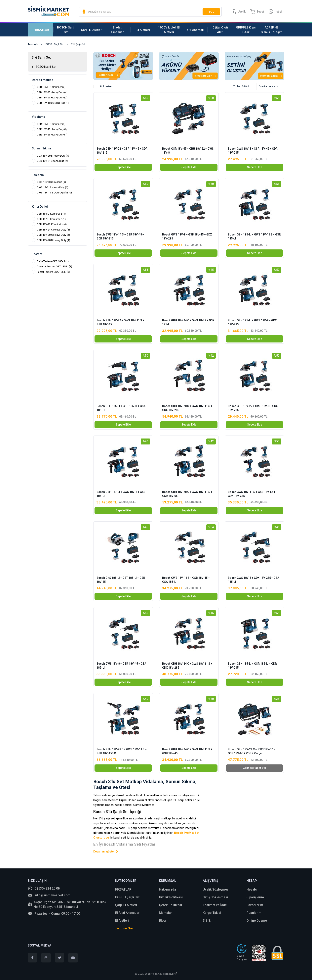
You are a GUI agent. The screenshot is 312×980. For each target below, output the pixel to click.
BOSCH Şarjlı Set (127, 897)
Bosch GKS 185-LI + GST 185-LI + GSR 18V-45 (121, 580)
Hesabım (253, 889)
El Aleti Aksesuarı (128, 913)
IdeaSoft (171, 974)
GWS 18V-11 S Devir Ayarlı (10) (54, 193)
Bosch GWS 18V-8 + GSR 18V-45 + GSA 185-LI (121, 666)
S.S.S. (207, 921)
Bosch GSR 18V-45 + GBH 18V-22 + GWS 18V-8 (188, 151)
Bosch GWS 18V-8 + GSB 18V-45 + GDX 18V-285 (187, 236)
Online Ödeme (257, 921)
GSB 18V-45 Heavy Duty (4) (52, 92)
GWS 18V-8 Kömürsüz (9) (51, 182)
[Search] (150, 12)
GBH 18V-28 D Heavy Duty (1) (53, 240)
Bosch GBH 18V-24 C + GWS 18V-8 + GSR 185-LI (188, 322)
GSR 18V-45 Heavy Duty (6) (52, 129)
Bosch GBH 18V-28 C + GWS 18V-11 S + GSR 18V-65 (187, 494)
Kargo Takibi (212, 913)
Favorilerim (255, 905)
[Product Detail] (123, 98)
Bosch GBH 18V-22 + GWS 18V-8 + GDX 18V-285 (253, 408)
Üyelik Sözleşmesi (216, 889)
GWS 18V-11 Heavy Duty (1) (53, 187)
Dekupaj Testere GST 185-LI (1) (54, 266)
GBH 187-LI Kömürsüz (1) (51, 219)
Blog (162, 921)
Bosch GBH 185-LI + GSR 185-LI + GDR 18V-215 (252, 666)
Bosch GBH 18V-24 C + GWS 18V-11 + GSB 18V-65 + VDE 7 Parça (252, 751)
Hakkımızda (167, 889)
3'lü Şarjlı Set (78, 44)
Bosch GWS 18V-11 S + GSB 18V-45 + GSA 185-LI (186, 580)
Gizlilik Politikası (171, 897)
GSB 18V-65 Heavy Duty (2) (52, 98)
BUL (211, 12)
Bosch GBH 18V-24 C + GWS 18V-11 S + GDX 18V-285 (187, 666)
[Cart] (257, 12)
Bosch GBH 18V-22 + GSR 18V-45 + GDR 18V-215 (122, 151)
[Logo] (48, 11)
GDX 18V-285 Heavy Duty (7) (53, 156)
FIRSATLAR (123, 889)
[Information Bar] (276, 12)
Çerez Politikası (170, 905)
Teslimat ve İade (215, 905)
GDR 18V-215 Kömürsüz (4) (52, 161)
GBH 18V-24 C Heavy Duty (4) (53, 230)
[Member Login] (239, 12)
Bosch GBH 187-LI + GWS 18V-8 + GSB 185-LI (121, 494)
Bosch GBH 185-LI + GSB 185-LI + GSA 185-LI (121, 408)
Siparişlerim (255, 897)
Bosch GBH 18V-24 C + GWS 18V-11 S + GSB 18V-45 (187, 751)
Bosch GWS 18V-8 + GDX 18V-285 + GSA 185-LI (253, 580)
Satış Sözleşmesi (215, 897)
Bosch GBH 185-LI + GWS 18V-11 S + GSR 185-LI (254, 236)
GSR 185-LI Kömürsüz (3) (51, 124)
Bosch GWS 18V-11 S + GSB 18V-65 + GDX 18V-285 (252, 494)
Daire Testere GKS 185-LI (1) (53, 261)
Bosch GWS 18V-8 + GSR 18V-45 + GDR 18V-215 (253, 151)
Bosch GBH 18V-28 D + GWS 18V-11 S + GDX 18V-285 (187, 408)
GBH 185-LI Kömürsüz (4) (51, 214)
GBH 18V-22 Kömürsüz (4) (52, 224)
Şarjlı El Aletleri (126, 905)
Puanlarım (254, 913)
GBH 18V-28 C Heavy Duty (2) (53, 235)
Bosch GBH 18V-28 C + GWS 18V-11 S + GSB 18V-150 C (122, 751)
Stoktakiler (106, 86)
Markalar (165, 913)
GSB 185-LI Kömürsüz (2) (51, 87)
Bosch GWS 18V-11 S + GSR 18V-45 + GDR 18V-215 (120, 236)
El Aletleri (122, 921)
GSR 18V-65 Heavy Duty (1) (52, 135)
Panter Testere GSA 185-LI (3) (53, 272)
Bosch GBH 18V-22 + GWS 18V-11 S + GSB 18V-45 (120, 322)
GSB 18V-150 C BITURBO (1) (53, 103)
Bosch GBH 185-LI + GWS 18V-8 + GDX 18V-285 (252, 322)
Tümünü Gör (124, 928)
